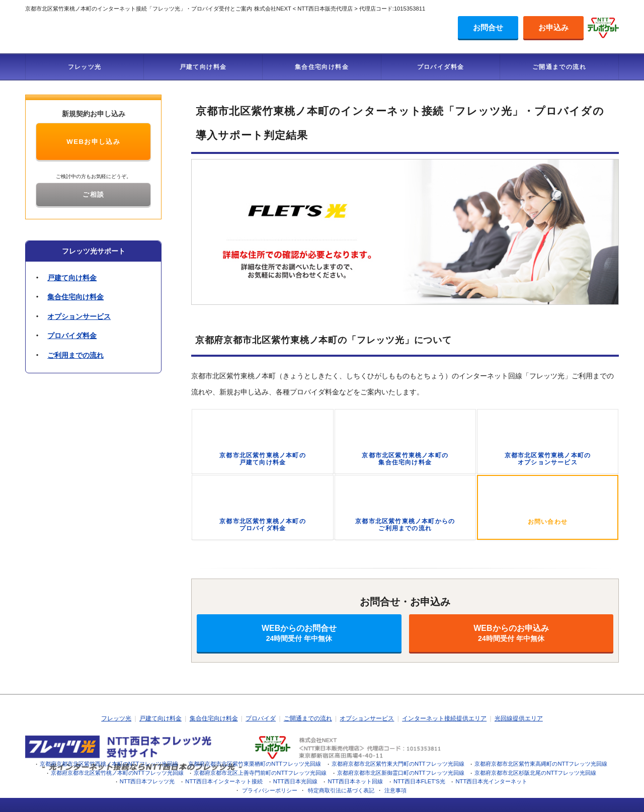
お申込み (553, 27)
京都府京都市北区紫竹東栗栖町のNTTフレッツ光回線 (255, 764)
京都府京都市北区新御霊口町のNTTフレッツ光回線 (401, 773)
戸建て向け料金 (203, 67)
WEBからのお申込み (511, 633)
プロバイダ (261, 718)
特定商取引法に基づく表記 (341, 790)
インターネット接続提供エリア (444, 718)
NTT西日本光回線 (295, 781)
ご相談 (93, 194)
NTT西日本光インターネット (492, 781)
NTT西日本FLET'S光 (419, 781)
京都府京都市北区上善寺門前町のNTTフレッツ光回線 (260, 773)
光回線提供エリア (519, 718)
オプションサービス (79, 316)
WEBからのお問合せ (299, 633)
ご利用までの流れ (75, 355)
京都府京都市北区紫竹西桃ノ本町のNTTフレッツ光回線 (109, 764)
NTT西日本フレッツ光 (147, 781)
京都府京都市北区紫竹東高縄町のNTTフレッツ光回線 (541, 764)
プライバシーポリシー (270, 790)
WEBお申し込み (93, 142)
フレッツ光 (85, 67)
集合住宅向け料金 (322, 67)
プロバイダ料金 (441, 67)
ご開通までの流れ (559, 67)
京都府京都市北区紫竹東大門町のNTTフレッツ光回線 (398, 764)
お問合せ (488, 27)
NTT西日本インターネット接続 (224, 781)
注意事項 (395, 790)
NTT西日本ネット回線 (355, 781)
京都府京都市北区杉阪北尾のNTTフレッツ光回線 (535, 773)
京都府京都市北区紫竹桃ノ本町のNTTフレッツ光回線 (117, 773)
